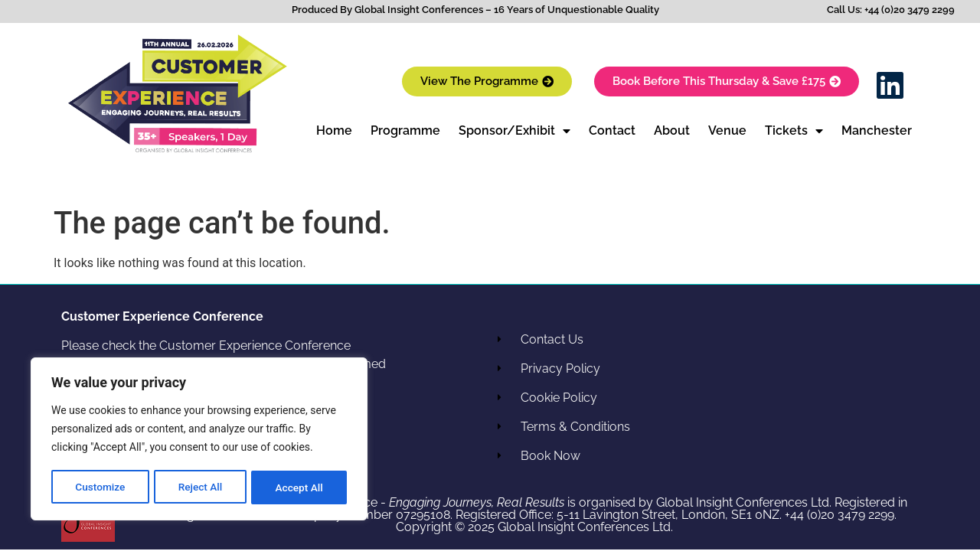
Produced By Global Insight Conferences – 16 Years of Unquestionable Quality (475, 10)
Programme (405, 130)
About (672, 130)
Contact (612, 130)
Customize (100, 487)
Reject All (200, 487)
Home (334, 130)
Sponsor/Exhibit (514, 131)
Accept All (299, 487)
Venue (727, 130)
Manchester (877, 130)
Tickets (794, 131)
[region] (199, 440)
